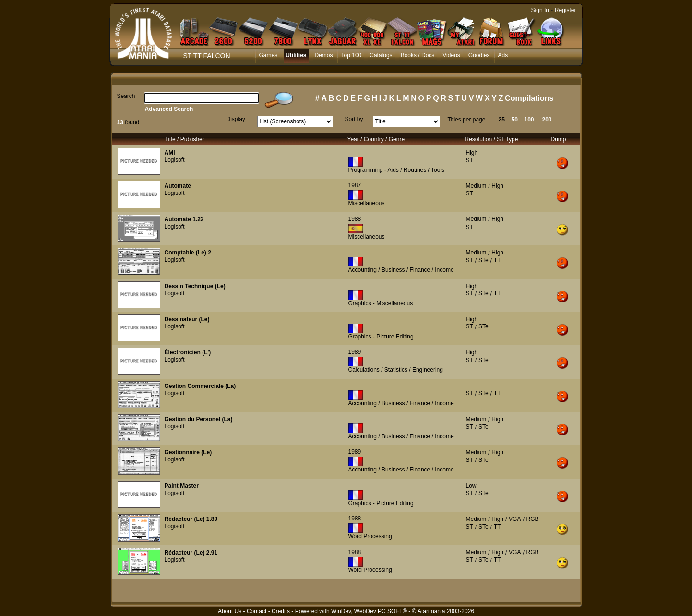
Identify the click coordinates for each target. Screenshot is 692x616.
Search (126, 96)
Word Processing (370, 536)
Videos (451, 55)
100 (529, 120)
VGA (515, 519)
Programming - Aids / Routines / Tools (397, 170)
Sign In (540, 10)
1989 (355, 352)
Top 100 (352, 55)
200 (547, 120)
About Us (230, 611)
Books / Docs (418, 55)
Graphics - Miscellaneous (381, 303)
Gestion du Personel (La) (199, 419)
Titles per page (467, 120)
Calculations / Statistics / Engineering (396, 370)
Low (471, 486)
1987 (355, 185)
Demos (324, 55)
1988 (355, 219)
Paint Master (182, 486)
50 (515, 120)
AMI (170, 153)
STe (483, 260)
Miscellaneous (367, 203)
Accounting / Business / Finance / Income (401, 270)
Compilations (529, 98)
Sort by (354, 119)
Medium (476, 186)
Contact (257, 611)
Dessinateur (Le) (187, 319)
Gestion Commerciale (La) (200, 386)
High (472, 153)
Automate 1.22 (184, 219)
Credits (281, 611)
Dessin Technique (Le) (195, 286)
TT (497, 260)
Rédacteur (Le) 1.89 (191, 519)
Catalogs (381, 55)
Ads (503, 55)
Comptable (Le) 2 (188, 253)
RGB (533, 519)
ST (470, 160)
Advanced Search (169, 109)
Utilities (296, 55)
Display (236, 119)
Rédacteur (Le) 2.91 (191, 553)
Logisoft (175, 160)
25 (502, 120)
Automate (178, 186)
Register (566, 10)
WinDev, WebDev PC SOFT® (369, 611)
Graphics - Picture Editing (381, 337)
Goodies (479, 55)
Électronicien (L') (188, 352)
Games (268, 55)
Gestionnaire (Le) (188, 452)
